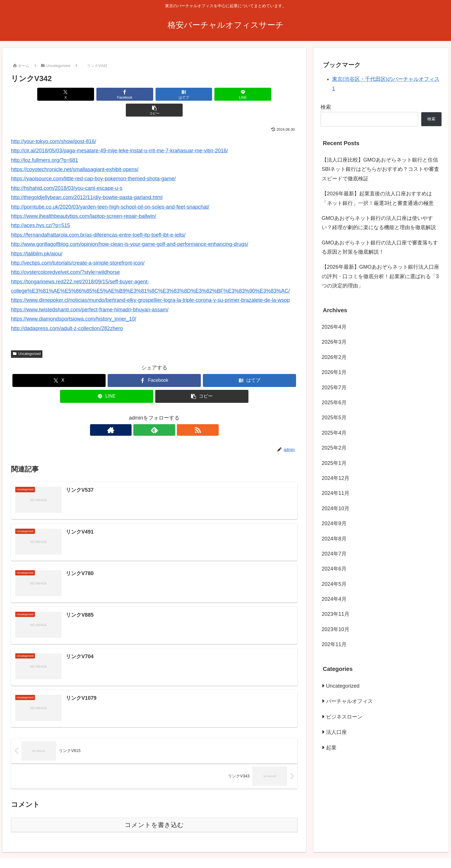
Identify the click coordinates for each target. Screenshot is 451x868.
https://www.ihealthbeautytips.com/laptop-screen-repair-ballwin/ (84, 200)
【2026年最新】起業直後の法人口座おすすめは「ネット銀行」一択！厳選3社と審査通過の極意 (378, 198)
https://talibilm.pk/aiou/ (37, 238)
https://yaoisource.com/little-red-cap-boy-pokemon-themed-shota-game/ (93, 163)
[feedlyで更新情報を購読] (154, 414)
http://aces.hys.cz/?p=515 (41, 209)
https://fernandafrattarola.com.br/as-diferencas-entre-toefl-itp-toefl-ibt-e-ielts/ (98, 219)
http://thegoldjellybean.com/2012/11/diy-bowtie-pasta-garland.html (87, 182)
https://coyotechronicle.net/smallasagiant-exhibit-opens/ (75, 154)
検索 (326, 107)
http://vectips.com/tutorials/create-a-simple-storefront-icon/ (78, 247)
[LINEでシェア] (202, 94)
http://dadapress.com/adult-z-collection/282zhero (67, 313)
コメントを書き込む (154, 809)
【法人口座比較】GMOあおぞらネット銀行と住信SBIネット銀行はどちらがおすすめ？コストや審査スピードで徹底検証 (380, 169)
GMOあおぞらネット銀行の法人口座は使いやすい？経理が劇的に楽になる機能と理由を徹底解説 (379, 223)
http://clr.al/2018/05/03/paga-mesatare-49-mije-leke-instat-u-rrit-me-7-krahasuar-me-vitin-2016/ (119, 135)
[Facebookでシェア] (106, 94)
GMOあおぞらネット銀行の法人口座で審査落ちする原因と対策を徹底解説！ (380, 247)
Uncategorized (27, 338)
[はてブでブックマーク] (154, 94)
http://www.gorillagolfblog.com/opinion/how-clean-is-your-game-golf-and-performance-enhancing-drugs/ (130, 228)
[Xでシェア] (58, 94)
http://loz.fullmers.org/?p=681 (45, 144)
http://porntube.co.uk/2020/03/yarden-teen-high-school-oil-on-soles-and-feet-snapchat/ (110, 191)
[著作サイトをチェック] (141, 414)
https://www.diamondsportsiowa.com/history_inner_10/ (74, 303)
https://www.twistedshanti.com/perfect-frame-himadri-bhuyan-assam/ (90, 294)
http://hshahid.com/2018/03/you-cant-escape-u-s (67, 172)
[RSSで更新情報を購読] (168, 414)
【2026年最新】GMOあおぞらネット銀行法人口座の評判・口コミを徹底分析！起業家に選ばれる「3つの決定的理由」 (380, 276)
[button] (251, 94)
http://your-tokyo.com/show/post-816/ (54, 126)
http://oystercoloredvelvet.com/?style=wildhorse (66, 256)
